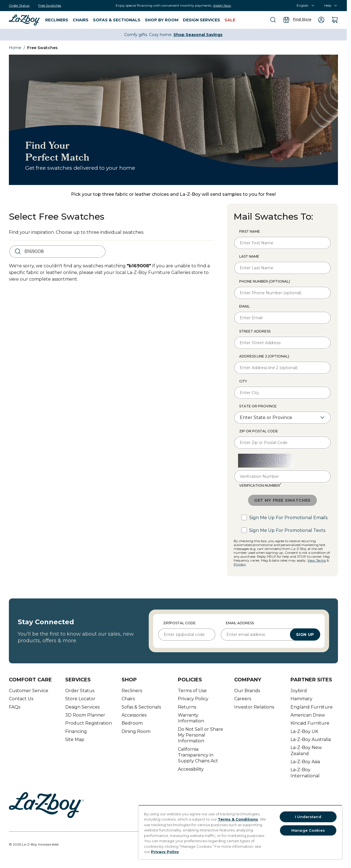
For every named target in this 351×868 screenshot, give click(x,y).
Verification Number (260, 485)
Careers (243, 699)
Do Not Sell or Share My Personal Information (200, 735)
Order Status (80, 691)
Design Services (82, 707)
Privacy (240, 564)
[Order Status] (19, 5)
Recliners (132, 691)
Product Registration (89, 723)
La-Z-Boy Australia (311, 739)
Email (244, 306)
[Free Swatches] (50, 5)
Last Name (249, 256)
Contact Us (21, 699)
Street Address (255, 331)
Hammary (301, 699)
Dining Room (136, 731)
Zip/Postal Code (179, 623)
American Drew (308, 715)
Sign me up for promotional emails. (289, 518)
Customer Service (29, 691)
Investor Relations (254, 707)
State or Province (258, 406)
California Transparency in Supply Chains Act (198, 755)
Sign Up (305, 634)
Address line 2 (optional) (264, 356)
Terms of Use (192, 691)
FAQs (15, 707)
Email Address (240, 623)
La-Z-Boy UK (304, 731)
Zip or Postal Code (259, 431)
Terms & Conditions (238, 819)
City (243, 381)
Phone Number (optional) (265, 281)
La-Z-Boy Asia (305, 762)
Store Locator (80, 699)
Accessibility (191, 769)
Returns (187, 707)
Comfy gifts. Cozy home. (173, 35)
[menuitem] (25, 20)
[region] (240, 832)
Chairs (128, 699)
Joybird (299, 691)
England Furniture (312, 707)
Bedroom (132, 723)
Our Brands (247, 691)
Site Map (75, 739)
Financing (76, 731)
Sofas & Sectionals (141, 707)
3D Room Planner (85, 715)
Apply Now (222, 5)
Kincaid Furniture (310, 723)
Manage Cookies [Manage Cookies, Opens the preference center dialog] (308, 830)
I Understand (308, 817)
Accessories (134, 715)
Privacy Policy (193, 699)
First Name (250, 231)
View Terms (317, 560)
